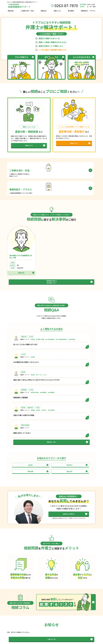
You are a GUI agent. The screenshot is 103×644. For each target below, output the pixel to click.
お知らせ (84, 632)
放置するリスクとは (70, 626)
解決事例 (71, 11)
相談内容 (11, 11)
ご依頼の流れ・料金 (27, 11)
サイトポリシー (77, 642)
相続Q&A (44, 11)
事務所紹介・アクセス (88, 11)
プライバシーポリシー (89, 642)
